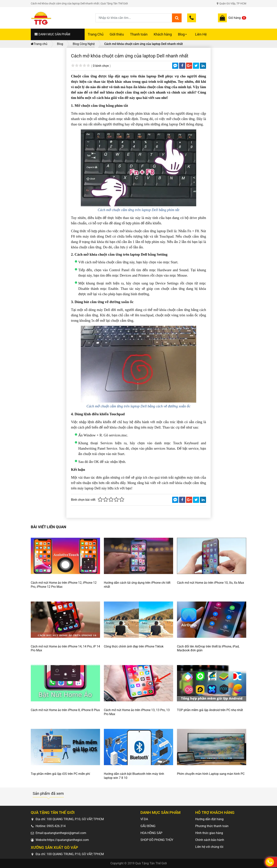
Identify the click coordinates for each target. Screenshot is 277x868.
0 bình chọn (101, 66)
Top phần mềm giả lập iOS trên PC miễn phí (60, 774)
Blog (183, 36)
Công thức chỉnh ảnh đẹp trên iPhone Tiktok (134, 646)
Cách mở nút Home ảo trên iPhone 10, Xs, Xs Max (211, 583)
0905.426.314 (56, 826)
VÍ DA (144, 819)
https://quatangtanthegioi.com (68, 840)
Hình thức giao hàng (209, 833)
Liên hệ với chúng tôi (209, 847)
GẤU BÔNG (148, 826)
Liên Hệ (201, 34)
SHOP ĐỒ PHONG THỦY (157, 840)
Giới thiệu (117, 34)
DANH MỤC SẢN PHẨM (52, 34)
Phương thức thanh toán (212, 826)
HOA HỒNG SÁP (151, 833)
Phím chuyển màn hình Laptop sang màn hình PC (211, 774)
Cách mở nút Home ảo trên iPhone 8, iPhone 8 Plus (65, 710)
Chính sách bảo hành (210, 840)
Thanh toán (139, 34)
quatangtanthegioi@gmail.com (65, 833)
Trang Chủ (96, 34)
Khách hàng (163, 34)
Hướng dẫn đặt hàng (209, 819)
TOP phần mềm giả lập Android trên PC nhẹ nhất (210, 710)
